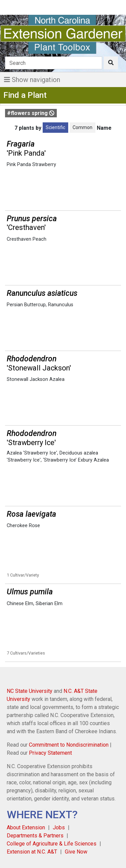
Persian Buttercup (26, 305)
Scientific (55, 127)
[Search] (54, 63)
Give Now (76, 852)
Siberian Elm (49, 604)
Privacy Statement (50, 753)
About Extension (26, 827)
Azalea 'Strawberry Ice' (32, 453)
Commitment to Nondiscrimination (69, 745)
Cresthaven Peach (27, 239)
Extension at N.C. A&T (32, 852)
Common (82, 127)
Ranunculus (61, 305)
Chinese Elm (20, 604)
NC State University (30, 691)
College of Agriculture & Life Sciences (52, 844)
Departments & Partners (35, 836)
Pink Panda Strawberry (31, 165)
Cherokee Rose (23, 526)
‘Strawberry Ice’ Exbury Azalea (76, 460)
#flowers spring (31, 113)
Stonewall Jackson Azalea (36, 379)
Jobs (59, 827)
